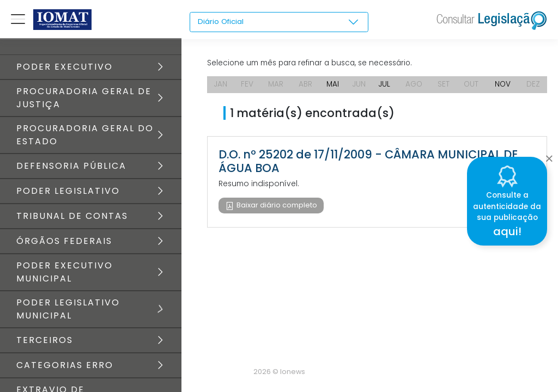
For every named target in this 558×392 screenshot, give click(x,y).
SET (445, 87)
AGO (415, 87)
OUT (472, 87)
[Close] (549, 156)
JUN (359, 87)
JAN (221, 87)
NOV (504, 87)
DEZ (534, 87)
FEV (247, 87)
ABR (305, 87)
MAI (332, 87)
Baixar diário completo (276, 208)
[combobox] (279, 22)
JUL (385, 87)
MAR (275, 87)
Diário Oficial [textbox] (222, 22)
